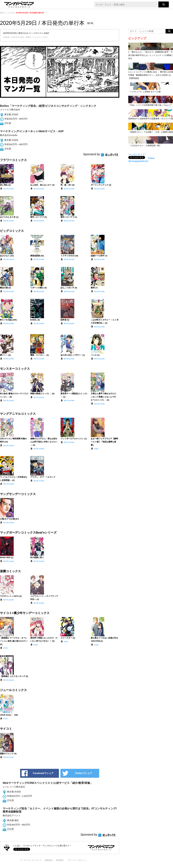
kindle (12, 189)
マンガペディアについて (31, 860)
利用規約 (60, 860)
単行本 (6, 189)
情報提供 (49, 860)
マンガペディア (137, 155)
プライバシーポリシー (77, 860)
